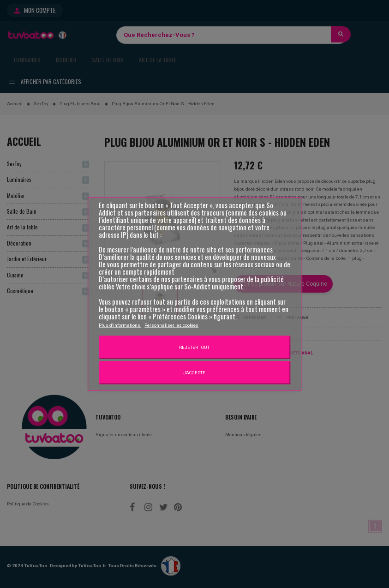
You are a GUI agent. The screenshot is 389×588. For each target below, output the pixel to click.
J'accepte (194, 372)
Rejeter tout (194, 347)
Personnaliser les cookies (171, 325)
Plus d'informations (120, 325)
